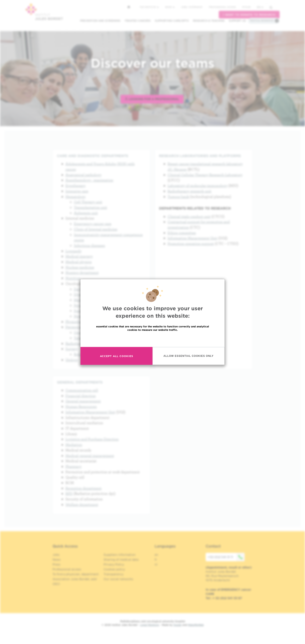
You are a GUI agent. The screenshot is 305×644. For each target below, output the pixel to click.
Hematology (76, 197)
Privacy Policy (114, 564)
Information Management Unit (192, 238)
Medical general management (90, 456)
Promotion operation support (191, 243)
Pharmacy (73, 466)
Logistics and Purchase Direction (92, 439)
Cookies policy (114, 569)
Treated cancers (138, 21)
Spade (177, 625)
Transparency (114, 574)
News (170, 7)
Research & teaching (209, 21)
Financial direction (81, 396)
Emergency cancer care (93, 224)
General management (83, 401)
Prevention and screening (100, 21)
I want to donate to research (249, 15)
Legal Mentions (150, 625)
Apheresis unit (86, 213)
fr (156, 560)
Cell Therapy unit (88, 202)
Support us (237, 21)
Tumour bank (178, 197)
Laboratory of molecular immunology (198, 185)
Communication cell (82, 390)
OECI (56, 584)
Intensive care (77, 191)
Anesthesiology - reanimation (89, 180)
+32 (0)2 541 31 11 (226, 557)
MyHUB (246, 7)
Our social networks (118, 579)
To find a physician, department (76, 574)
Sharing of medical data (121, 560)
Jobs (56, 555)
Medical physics (79, 262)
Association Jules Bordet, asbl (75, 579)
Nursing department (82, 272)
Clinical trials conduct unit (189, 216)
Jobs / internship (192, 7)
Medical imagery (79, 256)
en (260, 7)
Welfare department (82, 504)
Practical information (262, 21)
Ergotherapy (76, 185)
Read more (152, 339)
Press (56, 564)
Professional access (222, 7)
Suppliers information (120, 555)
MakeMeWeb (196, 625)
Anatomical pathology (83, 175)
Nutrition (73, 278)
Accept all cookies (117, 356)
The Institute (149, 7)
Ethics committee (182, 233)
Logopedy (73, 251)
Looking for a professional (152, 99)
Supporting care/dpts (172, 21)
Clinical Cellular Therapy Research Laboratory (205, 175)
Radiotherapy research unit (189, 191)
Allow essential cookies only (189, 356)
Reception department (84, 488)
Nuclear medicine (80, 267)
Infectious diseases (89, 245)
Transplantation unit (91, 207)
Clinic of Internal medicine (96, 229)
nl (156, 564)
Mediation (74, 445)
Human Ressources (81, 406)
